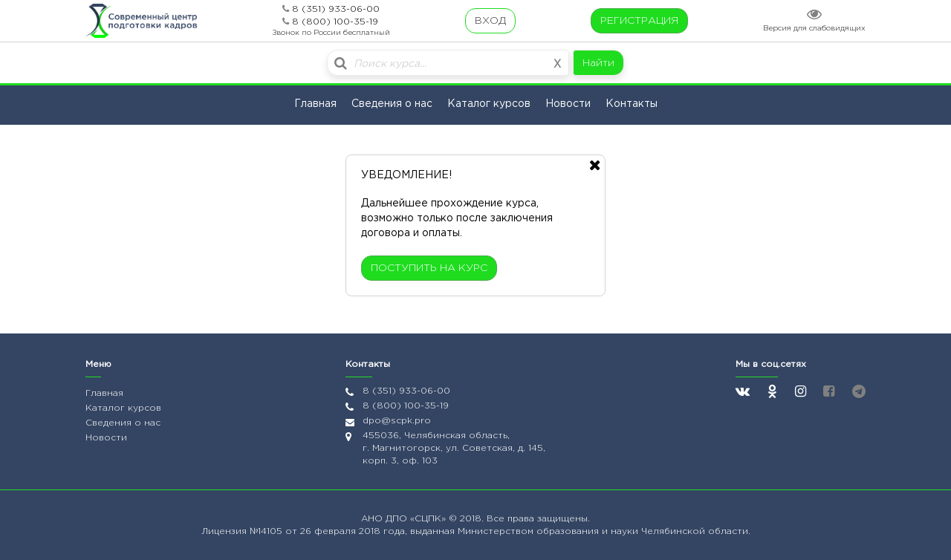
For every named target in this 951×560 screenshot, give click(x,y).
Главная (315, 104)
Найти (598, 63)
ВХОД (490, 21)
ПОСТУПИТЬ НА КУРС (429, 268)
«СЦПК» (429, 519)
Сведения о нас (392, 104)
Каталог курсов (489, 104)
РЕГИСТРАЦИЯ (639, 21)
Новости (568, 104)
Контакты (632, 104)
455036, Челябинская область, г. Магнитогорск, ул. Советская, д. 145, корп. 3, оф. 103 (454, 448)
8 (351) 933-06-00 (336, 9)
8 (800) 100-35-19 (335, 22)
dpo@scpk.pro (397, 421)
